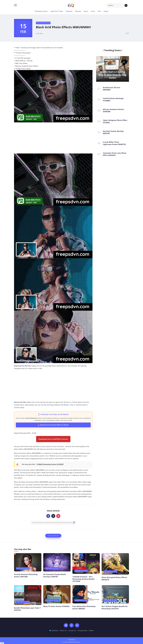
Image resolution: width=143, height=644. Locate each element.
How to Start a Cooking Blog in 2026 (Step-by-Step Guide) (113, 75)
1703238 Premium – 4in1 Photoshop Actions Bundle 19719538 (83, 579)
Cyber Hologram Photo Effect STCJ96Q (115, 122)
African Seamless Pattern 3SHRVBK (113, 111)
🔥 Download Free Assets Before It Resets (53, 425)
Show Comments (53, 536)
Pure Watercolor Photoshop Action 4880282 (84, 607)
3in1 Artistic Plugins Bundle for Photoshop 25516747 (115, 607)
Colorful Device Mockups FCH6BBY (113, 100)
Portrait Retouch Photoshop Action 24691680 (26, 575)
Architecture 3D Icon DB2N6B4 (112, 89)
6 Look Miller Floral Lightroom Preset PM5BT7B (114, 144)
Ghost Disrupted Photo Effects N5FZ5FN (114, 579)
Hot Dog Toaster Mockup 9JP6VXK (113, 133)
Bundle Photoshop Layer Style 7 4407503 (27, 609)
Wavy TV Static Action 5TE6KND (56, 606)
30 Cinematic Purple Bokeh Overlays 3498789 (54, 575)
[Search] (117, 5)
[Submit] (126, 5)
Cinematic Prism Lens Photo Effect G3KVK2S (115, 155)
